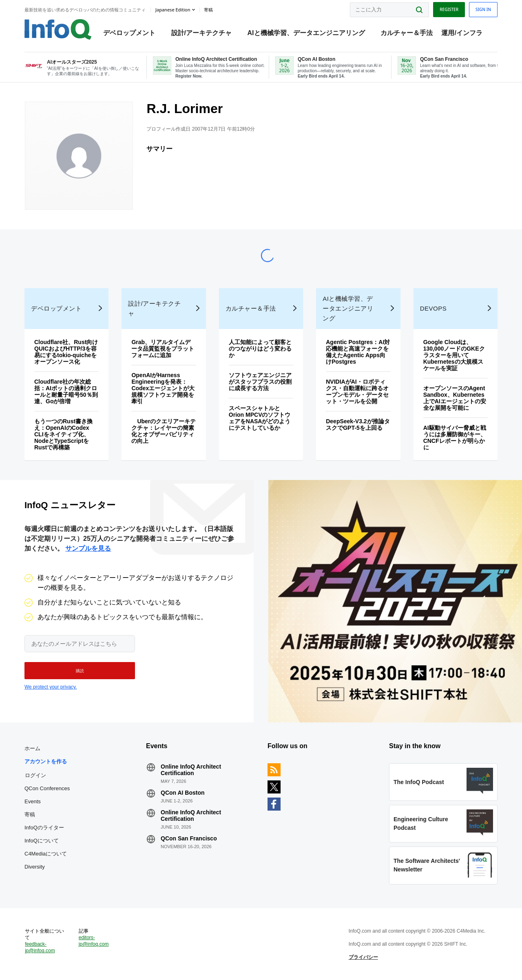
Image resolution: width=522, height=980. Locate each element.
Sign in (483, 9)
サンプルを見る (88, 548)
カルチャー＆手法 (407, 33)
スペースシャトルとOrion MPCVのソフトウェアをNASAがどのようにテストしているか (260, 418)
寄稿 (30, 814)
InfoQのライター (44, 828)
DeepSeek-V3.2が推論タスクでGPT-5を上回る (358, 424)
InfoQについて (42, 841)
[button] (80, 671)
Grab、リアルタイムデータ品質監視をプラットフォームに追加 (163, 349)
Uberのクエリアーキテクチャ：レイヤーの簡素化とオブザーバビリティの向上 (164, 431)
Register (449, 9)
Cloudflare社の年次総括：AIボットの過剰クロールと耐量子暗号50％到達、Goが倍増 (66, 391)
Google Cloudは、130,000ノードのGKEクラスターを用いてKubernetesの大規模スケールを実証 (454, 355)
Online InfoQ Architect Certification (191, 770)
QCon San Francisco (189, 838)
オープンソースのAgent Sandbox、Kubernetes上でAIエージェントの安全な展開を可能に (455, 398)
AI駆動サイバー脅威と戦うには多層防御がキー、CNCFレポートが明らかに (455, 438)
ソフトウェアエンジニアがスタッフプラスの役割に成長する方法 (260, 382)
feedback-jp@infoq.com (40, 947)
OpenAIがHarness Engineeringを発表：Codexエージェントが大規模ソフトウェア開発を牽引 (163, 388)
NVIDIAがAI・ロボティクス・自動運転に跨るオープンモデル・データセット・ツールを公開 (357, 391)
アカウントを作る (46, 761)
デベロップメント (129, 33)
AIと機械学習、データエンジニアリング (306, 33)
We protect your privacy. (51, 687)
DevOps (434, 308)
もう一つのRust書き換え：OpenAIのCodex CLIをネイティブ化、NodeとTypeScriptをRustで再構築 (63, 434)
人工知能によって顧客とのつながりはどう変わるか (260, 349)
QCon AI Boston (183, 793)
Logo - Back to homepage (58, 29)
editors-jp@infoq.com (94, 941)
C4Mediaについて (46, 854)
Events (33, 801)
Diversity (35, 867)
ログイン (35, 775)
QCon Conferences (47, 788)
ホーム (32, 748)
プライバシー (363, 957)
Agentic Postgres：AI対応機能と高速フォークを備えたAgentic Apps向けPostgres (358, 352)
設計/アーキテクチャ (201, 33)
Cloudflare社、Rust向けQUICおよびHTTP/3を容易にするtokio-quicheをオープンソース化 (66, 352)
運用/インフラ (462, 33)
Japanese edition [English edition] (173, 10)
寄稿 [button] (208, 10)
